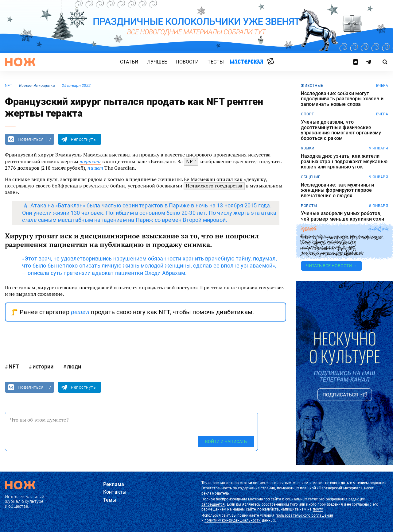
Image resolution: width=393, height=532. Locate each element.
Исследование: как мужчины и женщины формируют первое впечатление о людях (337, 190)
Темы (110, 500)
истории (43, 366)
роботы (309, 206)
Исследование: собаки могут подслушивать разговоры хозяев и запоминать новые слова (342, 99)
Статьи (129, 62)
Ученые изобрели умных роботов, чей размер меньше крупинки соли (342, 216)
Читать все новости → (331, 266)
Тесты (216, 62)
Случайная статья (271, 62)
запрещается (213, 504)
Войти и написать (226, 441)
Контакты (115, 492)
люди (74, 366)
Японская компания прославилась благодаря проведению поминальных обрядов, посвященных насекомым (342, 245)
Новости (187, 62)
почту (318, 509)
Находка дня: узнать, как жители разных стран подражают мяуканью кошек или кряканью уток (344, 162)
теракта (90, 161)
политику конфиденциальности (233, 520)
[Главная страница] (20, 62)
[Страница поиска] (385, 62)
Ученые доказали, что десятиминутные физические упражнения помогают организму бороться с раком (341, 130)
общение (311, 177)
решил (80, 312)
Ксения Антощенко (37, 85)
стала (29, 220)
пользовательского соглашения (304, 515)
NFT (9, 86)
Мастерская (247, 62)
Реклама (114, 484)
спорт (307, 114)
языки (308, 148)
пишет (95, 168)
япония (308, 229)
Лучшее (157, 62)
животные (312, 86)
